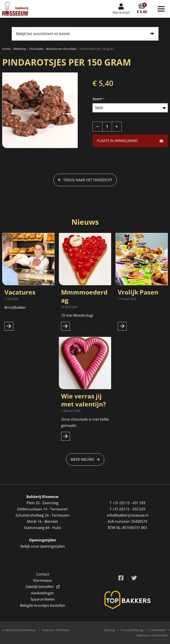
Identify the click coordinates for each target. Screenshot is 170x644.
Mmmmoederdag (84, 296)
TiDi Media (63, 630)
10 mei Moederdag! (77, 315)
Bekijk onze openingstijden (43, 546)
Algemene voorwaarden (152, 635)
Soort (97, 99)
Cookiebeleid (158, 630)
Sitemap (109, 630)
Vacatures (20, 292)
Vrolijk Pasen (138, 292)
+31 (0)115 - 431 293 (129, 503)
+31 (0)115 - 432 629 (129, 509)
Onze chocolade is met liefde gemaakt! (85, 422)
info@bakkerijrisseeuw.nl (128, 515)
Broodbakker (16, 307)
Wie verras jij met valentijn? (83, 400)
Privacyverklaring (132, 630)
